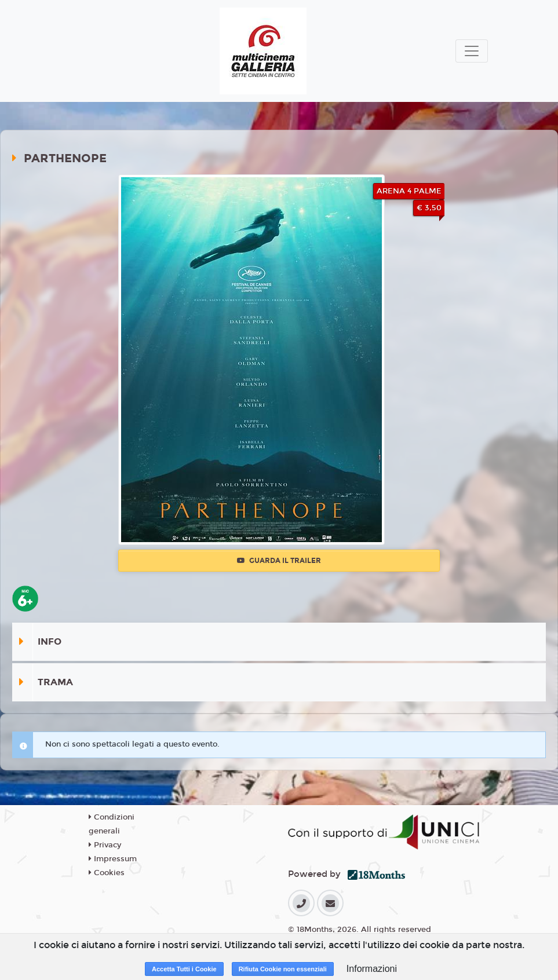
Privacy (105, 845)
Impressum (113, 859)
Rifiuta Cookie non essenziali (283, 969)
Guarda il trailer (279, 561)
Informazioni (372, 969)
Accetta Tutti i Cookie (184, 969)
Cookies (107, 873)
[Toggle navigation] (472, 51)
